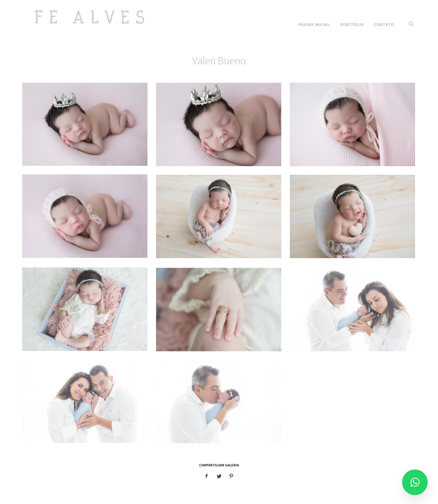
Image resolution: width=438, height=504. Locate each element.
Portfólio (352, 25)
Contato (384, 25)
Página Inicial (314, 25)
